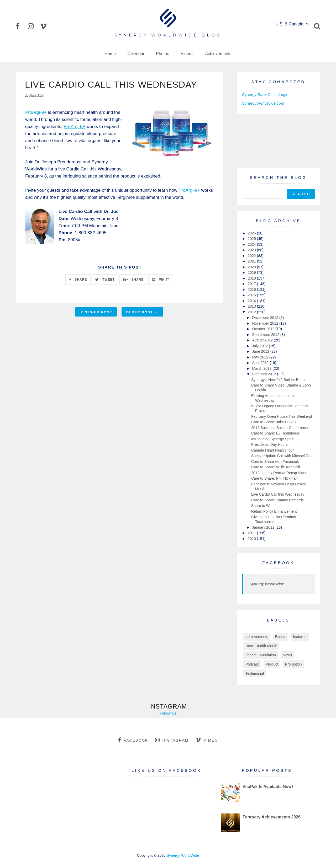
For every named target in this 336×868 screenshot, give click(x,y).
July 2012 (260, 346)
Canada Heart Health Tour (272, 450)
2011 (252, 533)
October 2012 (264, 329)
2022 (252, 256)
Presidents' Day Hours (269, 444)
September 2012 (266, 335)
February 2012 (264, 374)
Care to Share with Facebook (275, 462)
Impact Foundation (261, 655)
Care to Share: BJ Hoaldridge (275, 433)
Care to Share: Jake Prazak (274, 422)
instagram (172, 740)
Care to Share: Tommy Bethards (277, 500)
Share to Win (262, 506)
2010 (252, 539)
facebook (133, 740)
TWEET (105, 280)
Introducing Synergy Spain (273, 439)
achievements (257, 637)
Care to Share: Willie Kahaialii (275, 467)
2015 (252, 295)
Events (280, 637)
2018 (252, 278)
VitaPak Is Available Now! (268, 787)
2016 (252, 290)
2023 (252, 250)
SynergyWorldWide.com (263, 103)
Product (272, 664)
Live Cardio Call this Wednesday (278, 494)
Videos (187, 54)
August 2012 (263, 340)
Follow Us (168, 713)
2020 (252, 267)
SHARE (78, 280)
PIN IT (161, 280)
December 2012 (266, 318)
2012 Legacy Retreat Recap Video (279, 473)
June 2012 (261, 351)
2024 (252, 244)
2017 (252, 284)
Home (110, 54)
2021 (252, 261)
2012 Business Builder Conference (280, 428)
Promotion (293, 664)
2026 (252, 233)
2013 (252, 306)
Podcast (252, 664)
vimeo (207, 740)
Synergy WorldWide (267, 584)
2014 (252, 301)
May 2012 (261, 357)
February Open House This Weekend (282, 416)
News (287, 655)
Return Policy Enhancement (274, 511)
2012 (252, 312)
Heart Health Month (261, 646)
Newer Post (97, 312)
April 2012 (261, 363)
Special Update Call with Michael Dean (283, 456)
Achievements (218, 54)
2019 (252, 272)
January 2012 (264, 527)
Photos (162, 54)
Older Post (142, 312)
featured (300, 637)
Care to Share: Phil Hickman (274, 478)
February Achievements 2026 (272, 817)
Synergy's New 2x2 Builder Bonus (279, 380)
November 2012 (266, 323)
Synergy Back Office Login (265, 95)
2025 (252, 239)
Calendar (136, 54)
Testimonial (255, 673)
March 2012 (262, 368)
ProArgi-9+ (36, 112)
